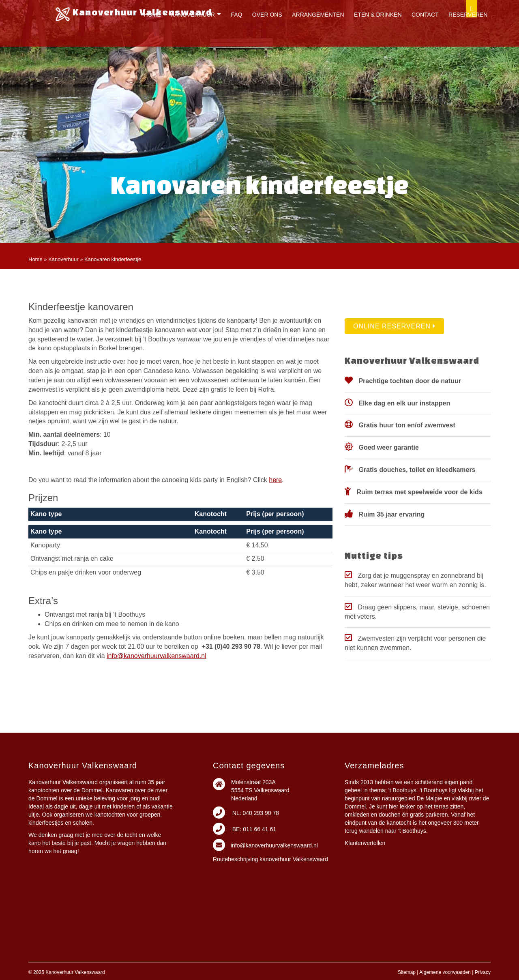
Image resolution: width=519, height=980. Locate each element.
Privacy (483, 972)
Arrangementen (318, 15)
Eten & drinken (378, 15)
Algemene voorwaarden (445, 972)
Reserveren (468, 15)
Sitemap (407, 972)
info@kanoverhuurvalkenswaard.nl (157, 656)
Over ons (267, 15)
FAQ (236, 15)
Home (152, 15)
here (275, 480)
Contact (425, 15)
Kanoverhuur (193, 15)
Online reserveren (394, 326)
